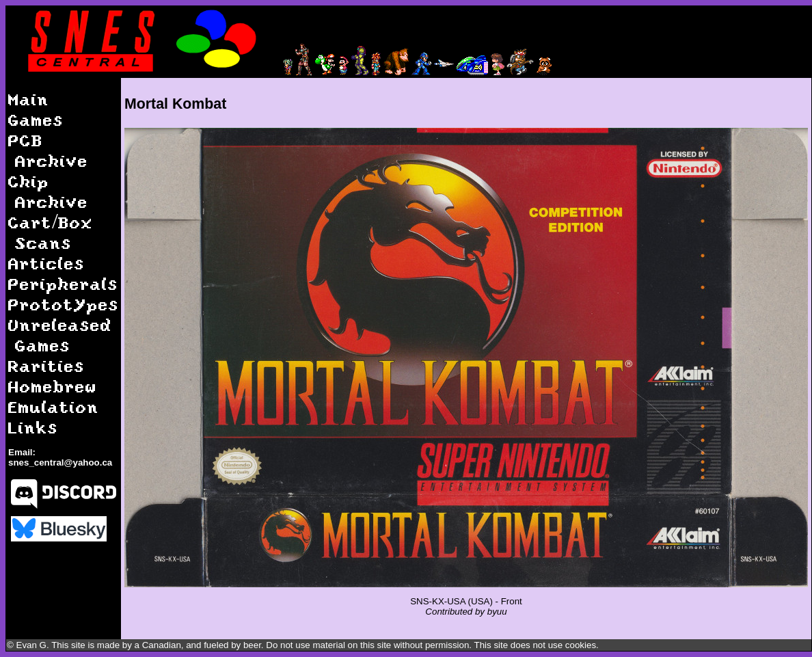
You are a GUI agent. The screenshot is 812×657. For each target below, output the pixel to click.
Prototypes (64, 304)
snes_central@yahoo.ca (60, 462)
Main (29, 99)
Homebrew (53, 386)
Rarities (46, 365)
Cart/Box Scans (51, 232)
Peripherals (63, 283)
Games (36, 119)
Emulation (54, 406)
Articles (46, 263)
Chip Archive (48, 191)
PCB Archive (48, 150)
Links (33, 427)
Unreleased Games (60, 335)
